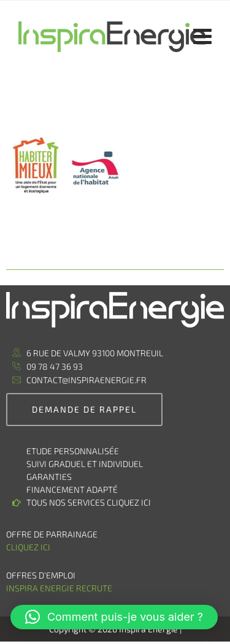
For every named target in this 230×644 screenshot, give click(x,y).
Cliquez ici (28, 547)
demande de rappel (84, 409)
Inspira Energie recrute (60, 588)
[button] (114, 617)
